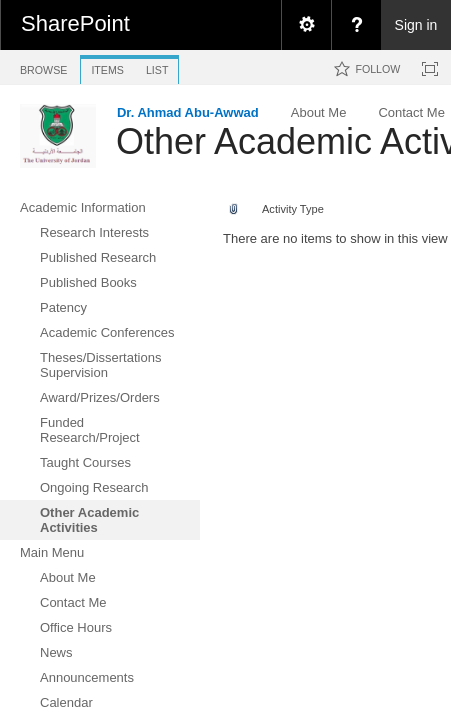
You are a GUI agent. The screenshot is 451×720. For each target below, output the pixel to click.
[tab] (43, 66)
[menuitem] (306, 25)
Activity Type (293, 209)
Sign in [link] (416, 25)
